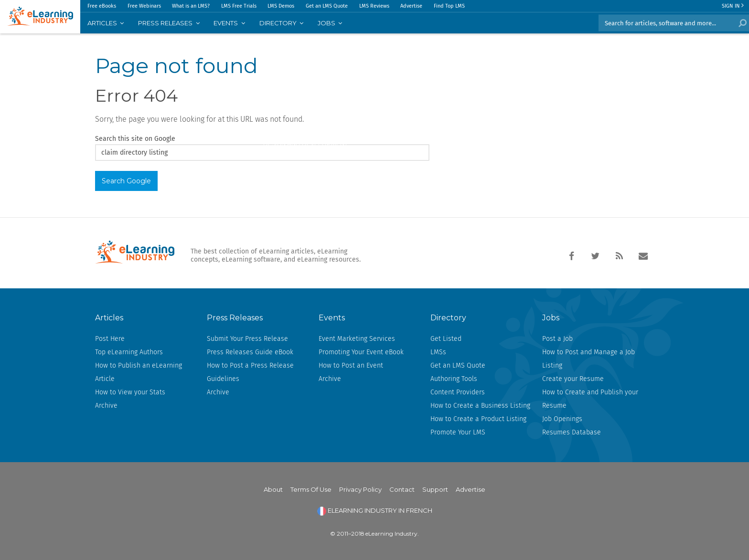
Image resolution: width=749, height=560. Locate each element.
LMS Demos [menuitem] (281, 6)
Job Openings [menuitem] (562, 419)
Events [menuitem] (332, 318)
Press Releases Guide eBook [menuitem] (250, 352)
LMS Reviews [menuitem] (374, 6)
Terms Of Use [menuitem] (311, 489)
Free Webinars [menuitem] (144, 6)
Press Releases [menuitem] (235, 318)
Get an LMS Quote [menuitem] (327, 6)
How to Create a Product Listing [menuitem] (478, 419)
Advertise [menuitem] (411, 6)
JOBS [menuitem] (326, 23)
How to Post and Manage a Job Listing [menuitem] (588, 359)
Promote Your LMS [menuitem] (458, 432)
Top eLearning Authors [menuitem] (129, 352)
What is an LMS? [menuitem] (191, 6)
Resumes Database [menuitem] (572, 432)
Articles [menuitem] (102, 23)
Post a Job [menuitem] (557, 339)
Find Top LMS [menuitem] (449, 6)
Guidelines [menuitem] (223, 379)
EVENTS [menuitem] (226, 23)
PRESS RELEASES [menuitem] (165, 23)
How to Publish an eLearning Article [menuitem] (139, 372)
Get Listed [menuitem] (446, 339)
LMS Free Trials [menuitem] (239, 6)
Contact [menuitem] (402, 489)
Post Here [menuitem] (110, 339)
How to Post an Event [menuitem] (351, 365)
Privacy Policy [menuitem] (360, 489)
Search (741, 23)
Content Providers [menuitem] (458, 392)
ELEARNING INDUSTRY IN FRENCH (375, 510)
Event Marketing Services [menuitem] (357, 339)
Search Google (126, 181)
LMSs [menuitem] (438, 352)
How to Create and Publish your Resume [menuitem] (590, 399)
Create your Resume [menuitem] (573, 379)
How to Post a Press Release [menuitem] (250, 365)
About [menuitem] (273, 489)
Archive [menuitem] (106, 406)
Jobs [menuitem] (551, 318)
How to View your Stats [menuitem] (130, 392)
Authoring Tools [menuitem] (454, 379)
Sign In (733, 6)
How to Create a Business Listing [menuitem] (480, 406)
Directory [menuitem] (278, 23)
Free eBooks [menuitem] (102, 6)
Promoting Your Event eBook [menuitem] (361, 352)
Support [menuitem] (435, 489)
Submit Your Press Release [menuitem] (247, 339)
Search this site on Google (135, 139)
